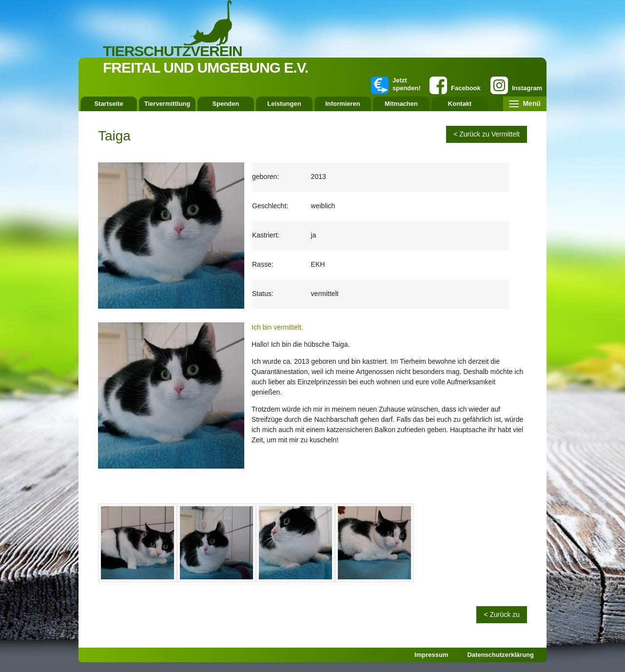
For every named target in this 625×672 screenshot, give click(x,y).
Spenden (226, 104)
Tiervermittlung (167, 104)
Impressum (431, 655)
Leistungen (284, 104)
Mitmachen (401, 104)
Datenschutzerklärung (500, 655)
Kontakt (460, 104)
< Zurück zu (502, 614)
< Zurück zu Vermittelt (487, 134)
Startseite (108, 104)
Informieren (343, 104)
